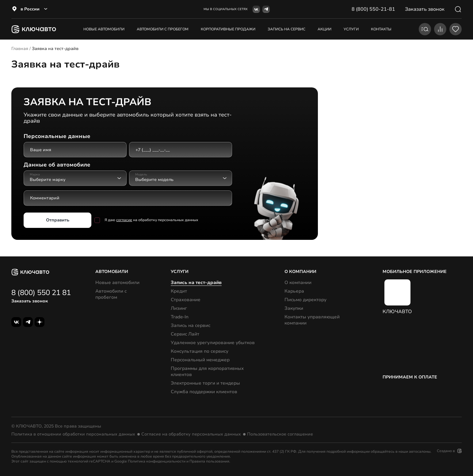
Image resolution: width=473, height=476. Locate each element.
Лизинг (179, 308)
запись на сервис (286, 29)
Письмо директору (305, 300)
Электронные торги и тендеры (205, 383)
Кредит (179, 291)
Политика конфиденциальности (157, 461)
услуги (351, 29)
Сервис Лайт (185, 334)
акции (324, 29)
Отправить (58, 220)
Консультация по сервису (200, 351)
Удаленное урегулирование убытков (213, 343)
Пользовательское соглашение (280, 434)
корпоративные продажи (228, 29)
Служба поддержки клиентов (204, 392)
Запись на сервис (191, 325)
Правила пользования (209, 461)
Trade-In (180, 317)
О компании (298, 282)
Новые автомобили (104, 29)
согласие (124, 220)
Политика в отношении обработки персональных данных (73, 434)
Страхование (186, 300)
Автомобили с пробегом (163, 29)
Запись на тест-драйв (196, 282)
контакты (381, 29)
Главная (20, 49)
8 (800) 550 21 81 (41, 293)
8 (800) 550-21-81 (373, 9)
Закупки (294, 308)
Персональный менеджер (200, 360)
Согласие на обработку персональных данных (191, 434)
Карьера (294, 291)
